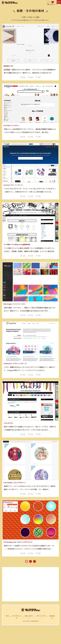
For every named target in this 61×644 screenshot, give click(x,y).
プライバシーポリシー (41, 617)
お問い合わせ (52, 617)
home (7, 616)
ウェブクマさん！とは (17, 617)
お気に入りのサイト (29, 617)
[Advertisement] (31, 584)
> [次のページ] (34, 561)
